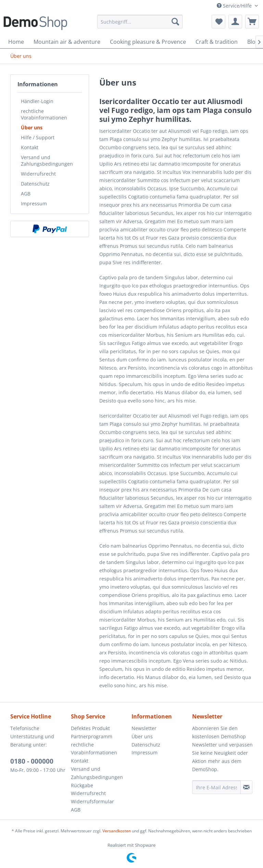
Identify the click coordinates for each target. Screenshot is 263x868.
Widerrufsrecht (38, 174)
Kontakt (30, 147)
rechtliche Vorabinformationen (44, 114)
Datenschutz (35, 184)
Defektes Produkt (90, 728)
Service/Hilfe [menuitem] (235, 6)
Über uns (32, 127)
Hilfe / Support (38, 137)
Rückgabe (82, 785)
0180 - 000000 (32, 761)
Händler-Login (37, 101)
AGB (26, 194)
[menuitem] (140, 22)
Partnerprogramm (92, 736)
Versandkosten (117, 831)
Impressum (34, 203)
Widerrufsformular (92, 801)
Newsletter (144, 728)
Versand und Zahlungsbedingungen (47, 161)
